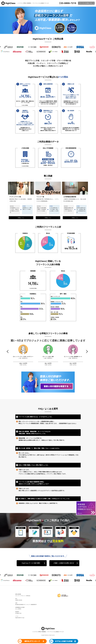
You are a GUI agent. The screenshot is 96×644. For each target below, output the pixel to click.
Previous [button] (8, 351)
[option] (23, 355)
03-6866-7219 (18, 613)
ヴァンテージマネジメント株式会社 (23, 596)
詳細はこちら (21, 218)
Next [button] (87, 351)
